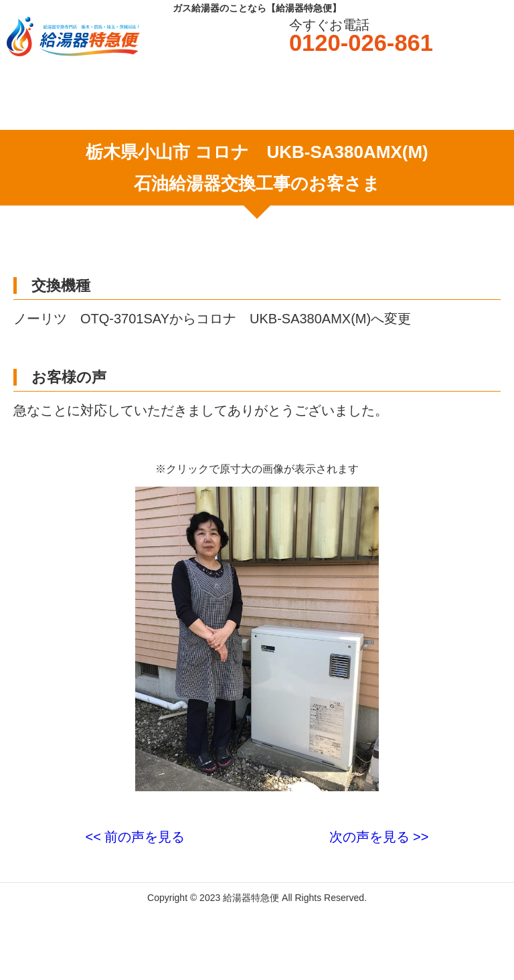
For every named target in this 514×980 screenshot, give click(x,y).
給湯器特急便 (251, 898)
